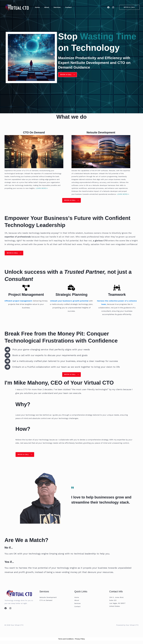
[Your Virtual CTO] (17, 7)
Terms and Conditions (66, 640)
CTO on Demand (46, 602)
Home (77, 599)
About (77, 602)
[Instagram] (113, 7)
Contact (77, 608)
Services (77, 605)
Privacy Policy (80, 640)
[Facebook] (108, 7)
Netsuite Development (48, 599)
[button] (128, 7)
